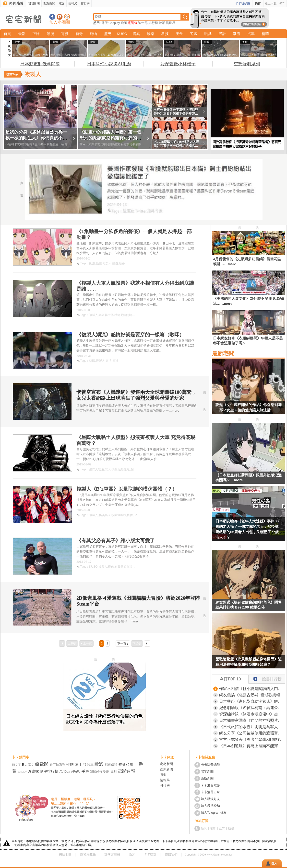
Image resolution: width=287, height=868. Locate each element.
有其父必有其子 (125, 567)
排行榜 (85, 3)
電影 (62, 3)
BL (24, 764)
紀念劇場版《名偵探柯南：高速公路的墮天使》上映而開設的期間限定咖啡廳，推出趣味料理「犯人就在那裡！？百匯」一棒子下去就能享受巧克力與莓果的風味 (252, 708)
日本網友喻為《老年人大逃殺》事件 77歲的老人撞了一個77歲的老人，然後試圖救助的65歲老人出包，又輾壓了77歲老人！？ (247, 529)
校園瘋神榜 (119, 515)
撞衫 (115, 361)
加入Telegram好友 (214, 813)
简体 (258, 3)
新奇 (79, 34)
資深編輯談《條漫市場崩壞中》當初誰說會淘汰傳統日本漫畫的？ (252, 714)
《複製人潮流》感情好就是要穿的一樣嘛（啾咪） (130, 335)
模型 (114, 469)
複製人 (107, 263)
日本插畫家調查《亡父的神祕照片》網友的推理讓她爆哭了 (252, 720)
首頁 (7, 34)
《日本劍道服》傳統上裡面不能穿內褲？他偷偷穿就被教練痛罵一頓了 (252, 746)
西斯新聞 (49, 3)
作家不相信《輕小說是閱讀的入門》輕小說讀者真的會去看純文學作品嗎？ (252, 689)
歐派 (162, 23)
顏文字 (16, 765)
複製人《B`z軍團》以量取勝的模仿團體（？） (127, 489)
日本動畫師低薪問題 (40, 64)
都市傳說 (111, 765)
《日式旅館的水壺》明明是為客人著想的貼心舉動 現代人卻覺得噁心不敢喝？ (252, 727)
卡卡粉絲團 (243, 3)
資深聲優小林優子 (178, 64)
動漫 (50, 34)
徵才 (132, 854)
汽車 (251, 34)
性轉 (70, 764)
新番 (122, 263)
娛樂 (151, 34)
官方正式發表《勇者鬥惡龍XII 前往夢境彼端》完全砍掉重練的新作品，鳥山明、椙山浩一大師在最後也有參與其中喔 (252, 739)
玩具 (208, 34)
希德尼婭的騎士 (125, 315)
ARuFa (76, 772)
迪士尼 (143, 23)
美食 (179, 34)
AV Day (65, 772)
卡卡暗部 (150, 854)
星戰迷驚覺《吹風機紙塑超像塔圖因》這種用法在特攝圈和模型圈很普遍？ (249, 662)
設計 (222, 34)
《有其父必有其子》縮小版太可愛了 (116, 541)
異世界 (171, 23)
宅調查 (133, 23)
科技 (165, 34)
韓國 (92, 361)
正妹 (36, 34)
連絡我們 (171, 854)
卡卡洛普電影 (210, 785)
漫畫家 (33, 771)
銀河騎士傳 (106, 315)
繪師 (124, 23)
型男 (108, 34)
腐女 (31, 765)
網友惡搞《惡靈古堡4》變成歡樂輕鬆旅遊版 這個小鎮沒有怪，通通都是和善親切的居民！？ (252, 695)
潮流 (237, 34)
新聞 (204, 828)
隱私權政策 (88, 854)
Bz (135, 515)
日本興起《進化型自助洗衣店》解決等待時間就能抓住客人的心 (252, 701)
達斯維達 (124, 469)
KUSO (122, 34)
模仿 (130, 515)
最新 (22, 34)
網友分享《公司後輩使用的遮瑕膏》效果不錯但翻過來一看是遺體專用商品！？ (252, 733)
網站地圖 (65, 854)
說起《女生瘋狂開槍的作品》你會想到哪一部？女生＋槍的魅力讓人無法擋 (249, 407)
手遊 (85, 771)
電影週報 (126, 771)
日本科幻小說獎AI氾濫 (109, 64)
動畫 (99, 263)
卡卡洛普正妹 (210, 792)
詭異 (136, 34)
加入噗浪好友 (60, 17)
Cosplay (114, 23)
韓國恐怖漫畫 (99, 772)
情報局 (73, 3)
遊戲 (194, 34)
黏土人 (135, 469)
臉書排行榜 (265, 678)
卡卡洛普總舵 (210, 765)
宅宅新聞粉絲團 (52, 17)
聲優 (105, 23)
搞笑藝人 (105, 515)
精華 (265, 34)
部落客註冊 (112, 854)
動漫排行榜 (49, 771)
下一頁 (122, 643)
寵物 (93, 34)
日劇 (113, 772)
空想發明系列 (247, 64)
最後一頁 (147, 643)
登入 (274, 863)
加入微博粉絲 (210, 806)
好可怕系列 (57, 765)
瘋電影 (42, 764)
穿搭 (108, 361)
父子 (139, 567)
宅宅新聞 (34, 3)
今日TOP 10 (230, 679)
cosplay (22, 772)
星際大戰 (95, 469)
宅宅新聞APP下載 (67, 17)
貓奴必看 (126, 764)
